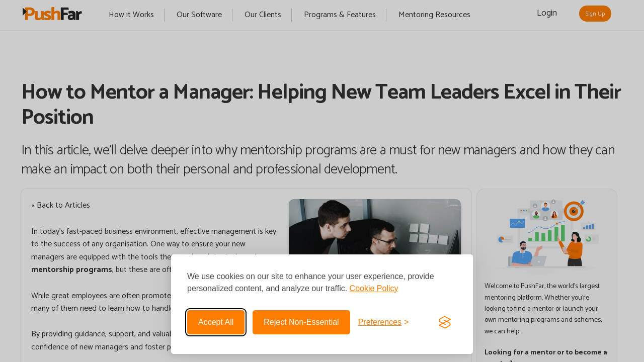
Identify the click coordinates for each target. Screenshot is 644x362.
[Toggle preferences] (384, 322)
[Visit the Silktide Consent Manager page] (445, 322)
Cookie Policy (374, 288)
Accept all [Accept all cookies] (216, 322)
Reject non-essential (301, 322)
